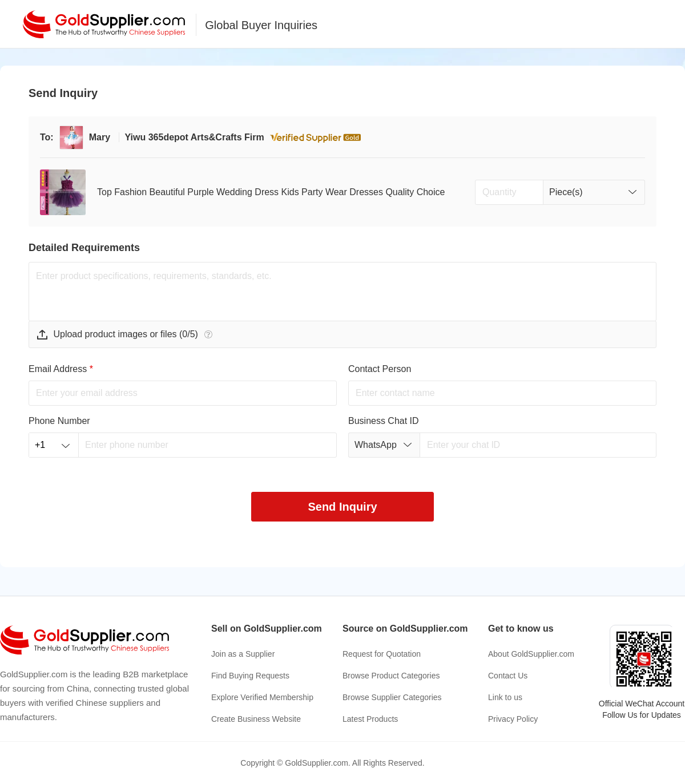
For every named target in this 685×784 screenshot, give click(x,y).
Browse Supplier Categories (392, 697)
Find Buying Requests (250, 676)
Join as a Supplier (243, 654)
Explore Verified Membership (262, 697)
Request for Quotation (382, 654)
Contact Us (508, 676)
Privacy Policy (513, 719)
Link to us (505, 697)
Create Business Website (256, 719)
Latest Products (370, 719)
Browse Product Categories (391, 676)
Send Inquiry (342, 507)
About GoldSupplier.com (531, 654)
